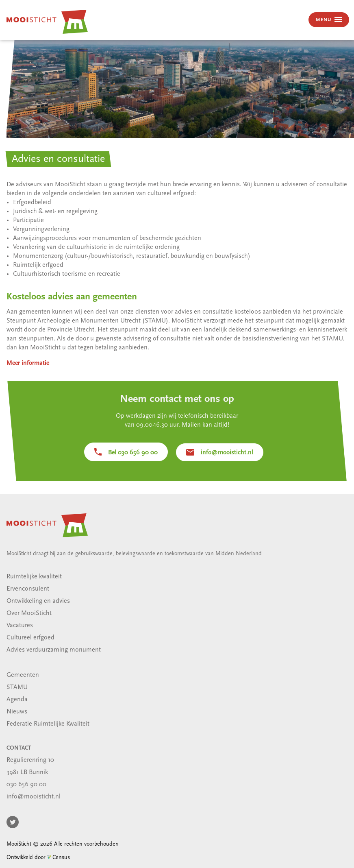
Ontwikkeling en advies (38, 601)
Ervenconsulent (28, 589)
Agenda (17, 700)
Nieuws (17, 712)
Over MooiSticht (29, 613)
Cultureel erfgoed (30, 638)
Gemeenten (23, 675)
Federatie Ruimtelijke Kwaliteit (48, 724)
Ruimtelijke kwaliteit (34, 577)
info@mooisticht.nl (227, 453)
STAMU (17, 687)
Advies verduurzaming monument (54, 650)
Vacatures (20, 626)
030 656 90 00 (26, 785)
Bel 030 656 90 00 (133, 453)
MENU (324, 20)
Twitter (13, 822)
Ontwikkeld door (38, 858)
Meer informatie (28, 363)
